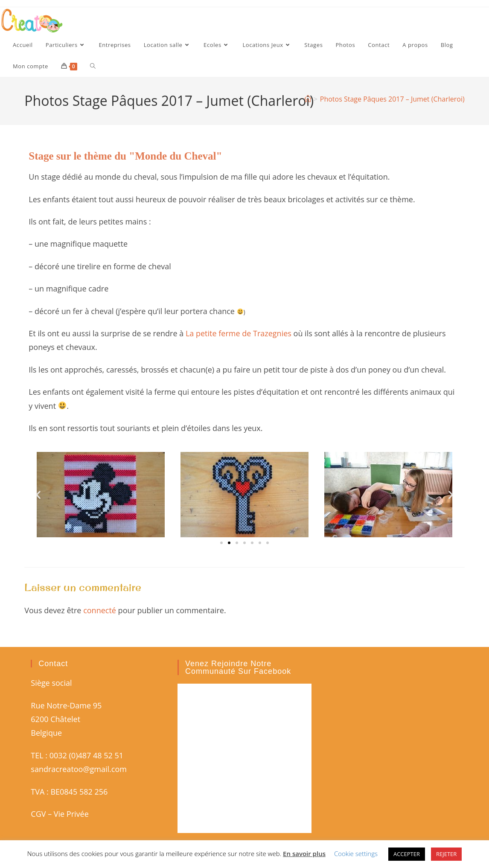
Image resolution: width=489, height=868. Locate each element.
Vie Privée (71, 814)
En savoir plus (304, 853)
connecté (100, 610)
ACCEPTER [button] (407, 854)
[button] (38, 495)
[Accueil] (308, 99)
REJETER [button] (446, 854)
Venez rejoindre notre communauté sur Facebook (238, 667)
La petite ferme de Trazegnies (239, 333)
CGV (38, 814)
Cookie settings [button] (356, 853)
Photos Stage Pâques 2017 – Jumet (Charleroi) (392, 99)
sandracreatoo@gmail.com (79, 769)
